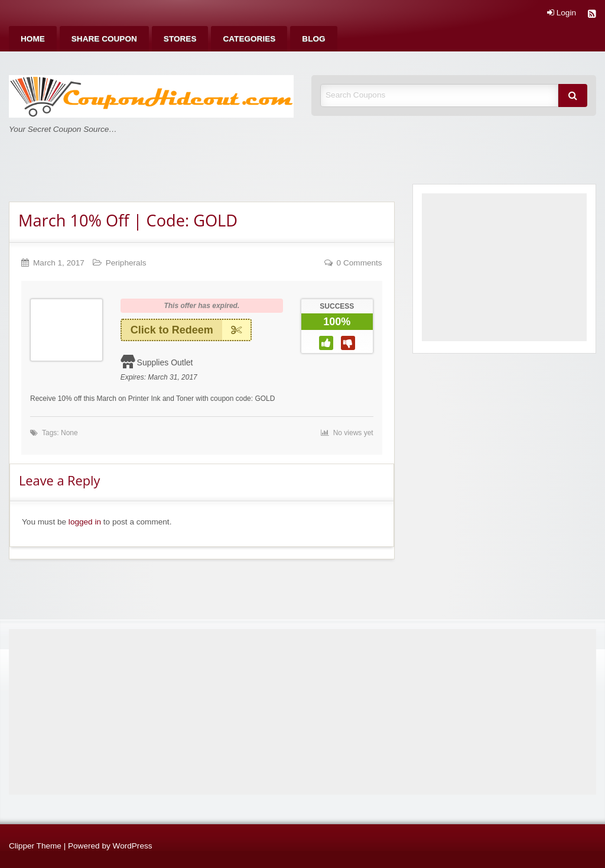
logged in (85, 522)
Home (33, 39)
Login (562, 13)
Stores (180, 39)
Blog (313, 39)
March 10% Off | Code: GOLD (128, 220)
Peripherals (126, 263)
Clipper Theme (35, 846)
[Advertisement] (504, 267)
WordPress (133, 846)
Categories (249, 39)
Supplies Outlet (165, 362)
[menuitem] (33, 39)
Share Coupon (104, 39)
